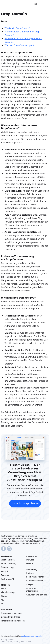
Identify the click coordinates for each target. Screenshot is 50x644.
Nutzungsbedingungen (11, 613)
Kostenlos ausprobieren (25, 503)
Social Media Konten (35, 577)
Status (4, 596)
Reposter (5, 575)
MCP (3, 604)
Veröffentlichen (8, 560)
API (3, 600)
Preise (4, 588)
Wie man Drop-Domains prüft (19, 45)
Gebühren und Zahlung (37, 595)
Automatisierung (9, 563)
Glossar (30, 563)
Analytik (5, 571)
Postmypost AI (7, 579)
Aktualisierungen (9, 592)
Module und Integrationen (33, 590)
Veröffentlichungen (35, 581)
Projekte (30, 573)
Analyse (30, 584)
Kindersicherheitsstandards (13, 621)
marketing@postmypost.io (31, 636)
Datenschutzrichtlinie (10, 617)
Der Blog (30, 560)
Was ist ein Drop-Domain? (17, 28)
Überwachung (7, 567)
